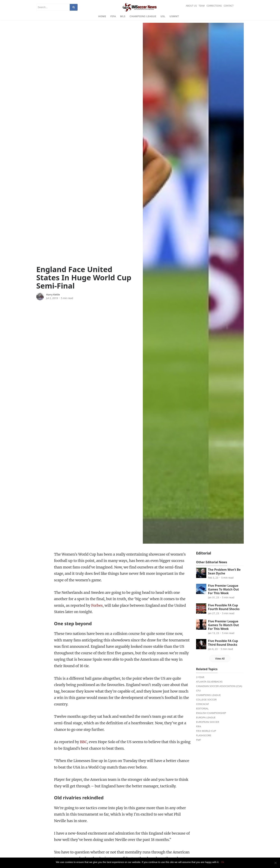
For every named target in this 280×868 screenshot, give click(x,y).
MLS (123, 16)
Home (102, 16)
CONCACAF (203, 710)
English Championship (211, 719)
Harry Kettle (53, 300)
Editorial (202, 714)
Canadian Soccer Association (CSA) (219, 692)
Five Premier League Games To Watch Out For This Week (223, 595)
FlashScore (204, 741)
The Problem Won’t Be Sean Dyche (224, 577)
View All (220, 664)
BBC (83, 747)
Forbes (97, 611)
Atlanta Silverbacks (209, 687)
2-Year (200, 683)
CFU (198, 696)
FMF (199, 745)
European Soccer (208, 727)
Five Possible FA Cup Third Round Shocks (223, 649)
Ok (223, 862)
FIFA (113, 16)
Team (202, 6)
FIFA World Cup (206, 736)
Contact (229, 6)
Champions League (143, 16)
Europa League (206, 723)
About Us (191, 6)
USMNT (174, 16)
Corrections (214, 6)
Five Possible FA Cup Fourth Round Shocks (224, 613)
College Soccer (206, 705)
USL (163, 16)
